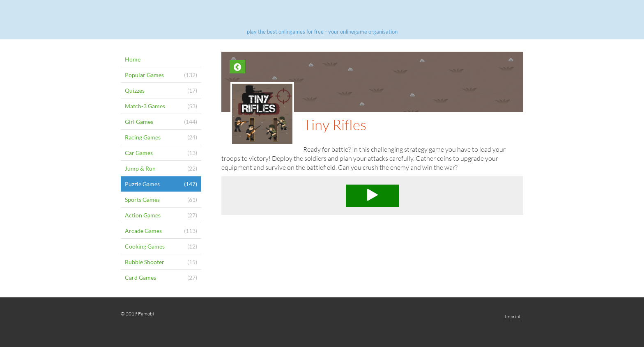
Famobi (146, 314)
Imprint (513, 316)
